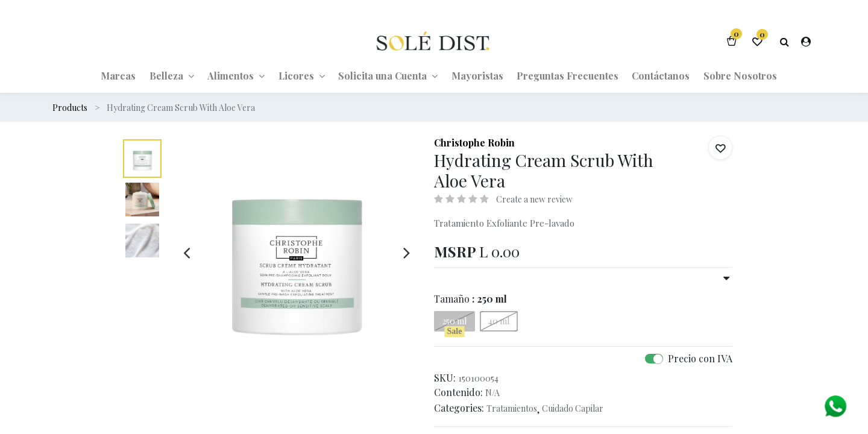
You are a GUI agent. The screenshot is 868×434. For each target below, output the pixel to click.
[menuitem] (118, 75)
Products (70, 108)
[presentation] (187, 253)
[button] (720, 148)
